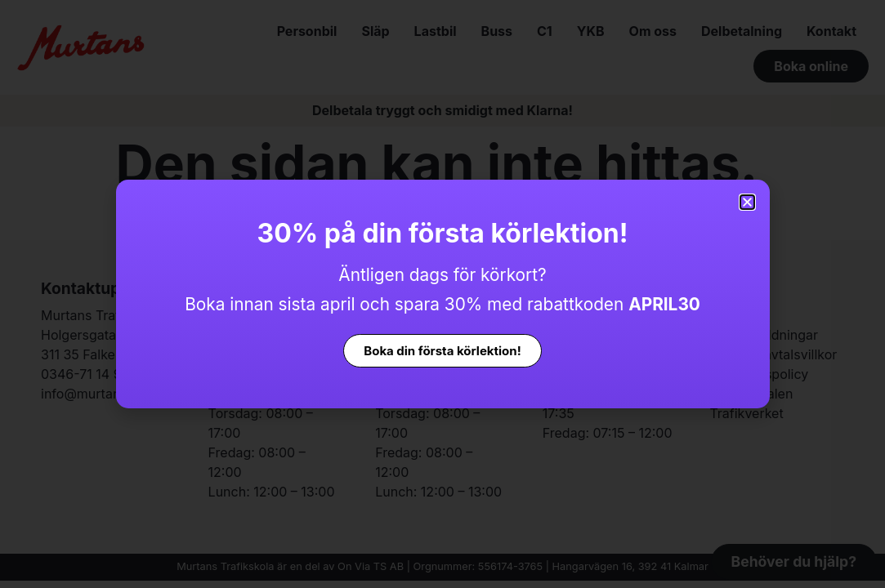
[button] (747, 202)
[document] (442, 294)
